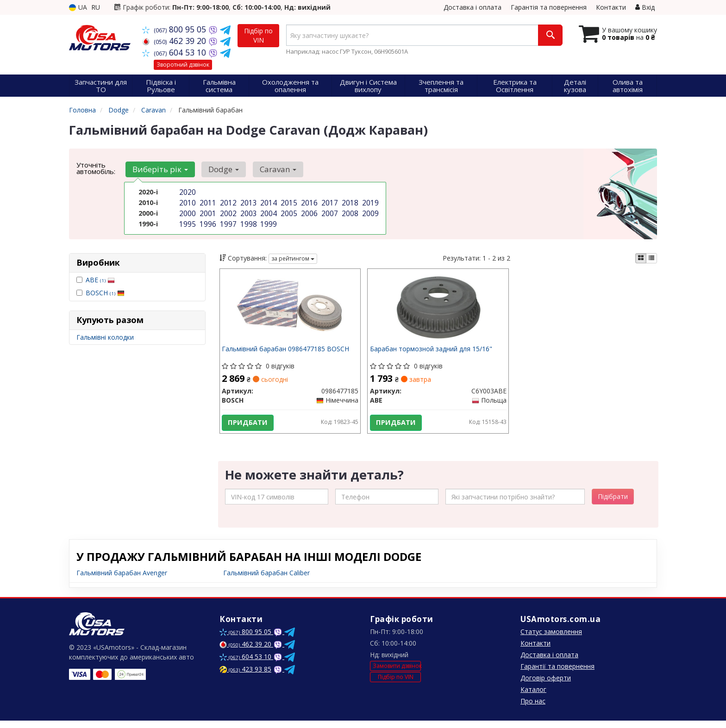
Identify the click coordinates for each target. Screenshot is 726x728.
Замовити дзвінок (397, 674)
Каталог (533, 697)
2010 (187, 202)
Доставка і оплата (473, 7)
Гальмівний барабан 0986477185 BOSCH (288, 352)
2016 (308, 202)
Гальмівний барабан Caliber (266, 580)
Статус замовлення (551, 639)
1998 (248, 221)
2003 (248, 211)
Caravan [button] (271, 169)
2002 (227, 211)
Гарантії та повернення (557, 674)
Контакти (611, 7)
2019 (369, 202)
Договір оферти (546, 685)
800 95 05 (175, 29)
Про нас (533, 708)
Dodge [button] (219, 169)
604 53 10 (175, 52)
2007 (329, 211)
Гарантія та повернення (549, 7)
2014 (268, 202)
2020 (187, 192)
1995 (187, 221)
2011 (207, 202)
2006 (308, 211)
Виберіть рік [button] (159, 169)
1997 (227, 221)
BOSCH (105, 293)
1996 (207, 221)
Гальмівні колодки (105, 337)
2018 (349, 202)
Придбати (250, 425)
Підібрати (613, 504)
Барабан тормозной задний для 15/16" (433, 352)
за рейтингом (293, 258)
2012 (227, 202)
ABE (100, 280)
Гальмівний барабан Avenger (122, 580)
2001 (207, 211)
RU (96, 7)
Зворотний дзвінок (183, 65)
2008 (349, 211)
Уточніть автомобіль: (96, 168)
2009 (369, 211)
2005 (288, 211)
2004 (268, 211)
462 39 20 (175, 41)
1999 (268, 221)
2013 (248, 202)
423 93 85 (245, 676)
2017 (329, 202)
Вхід (645, 7)
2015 (288, 202)
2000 (187, 211)
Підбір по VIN (258, 35)
